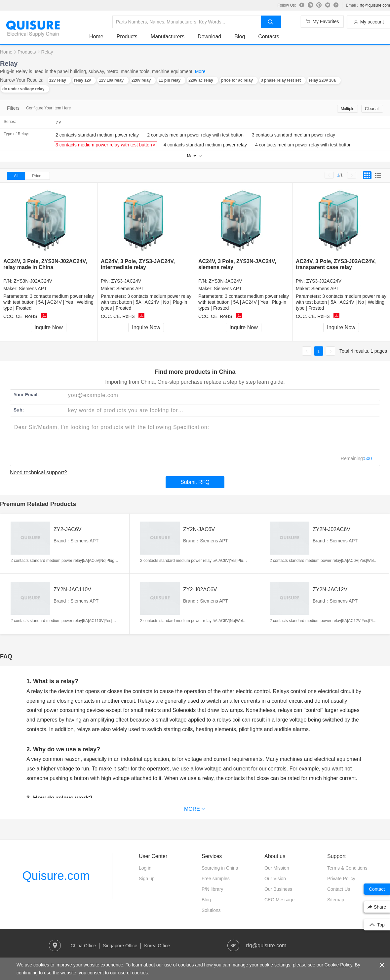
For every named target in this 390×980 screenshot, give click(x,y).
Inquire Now (48, 327)
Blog (240, 37)
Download (209, 37)
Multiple (348, 109)
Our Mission (277, 868)
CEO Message (279, 900)
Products (127, 37)
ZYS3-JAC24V (126, 281)
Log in (145, 868)
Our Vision (275, 879)
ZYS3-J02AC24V (324, 281)
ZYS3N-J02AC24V (33, 281)
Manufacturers (168, 37)
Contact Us (339, 889)
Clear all (372, 109)
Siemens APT (33, 289)
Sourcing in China (220, 868)
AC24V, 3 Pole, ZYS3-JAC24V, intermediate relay (138, 264)
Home (96, 37)
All (16, 176)
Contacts (269, 37)
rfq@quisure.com (375, 5)
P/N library (212, 889)
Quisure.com (56, 876)
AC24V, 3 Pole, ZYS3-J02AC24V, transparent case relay (336, 264)
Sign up (147, 879)
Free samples (216, 879)
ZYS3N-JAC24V (225, 281)
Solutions (211, 910)
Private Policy (341, 879)
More (200, 71)
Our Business (278, 889)
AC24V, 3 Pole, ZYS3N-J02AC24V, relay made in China (45, 264)
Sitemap (336, 900)
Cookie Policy (338, 965)
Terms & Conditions (347, 868)
